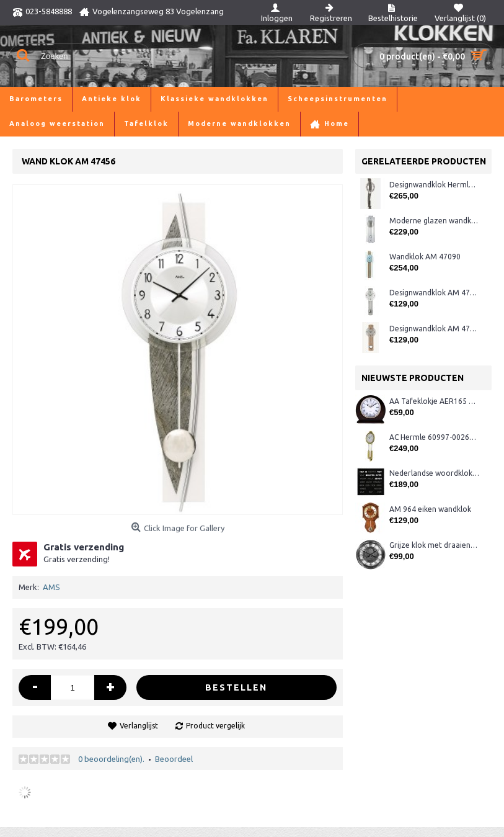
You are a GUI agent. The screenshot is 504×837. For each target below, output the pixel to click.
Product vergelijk (215, 726)
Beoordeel (174, 759)
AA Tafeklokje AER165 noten (434, 401)
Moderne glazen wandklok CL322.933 (434, 221)
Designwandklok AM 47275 (434, 293)
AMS (51, 587)
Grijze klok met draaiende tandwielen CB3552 (434, 545)
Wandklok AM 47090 (425, 257)
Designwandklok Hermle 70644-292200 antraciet (434, 185)
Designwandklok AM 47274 (434, 329)
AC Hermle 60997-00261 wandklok (434, 437)
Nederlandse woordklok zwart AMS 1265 (434, 473)
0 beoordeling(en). (111, 759)
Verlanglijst (139, 726)
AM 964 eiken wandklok (430, 509)
